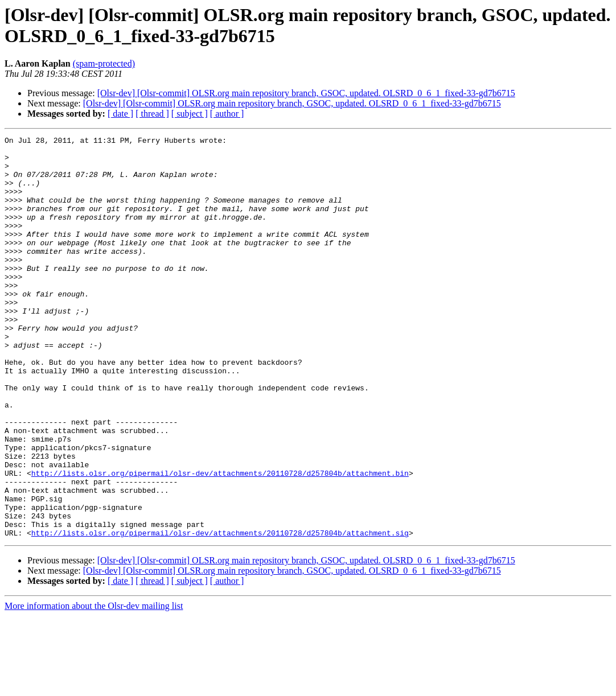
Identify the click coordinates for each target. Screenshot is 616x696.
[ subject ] (190, 114)
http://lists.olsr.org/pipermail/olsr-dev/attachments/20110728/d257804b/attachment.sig (220, 613)
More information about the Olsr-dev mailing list (94, 686)
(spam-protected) (104, 63)
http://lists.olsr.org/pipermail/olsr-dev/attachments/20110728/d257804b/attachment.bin (220, 541)
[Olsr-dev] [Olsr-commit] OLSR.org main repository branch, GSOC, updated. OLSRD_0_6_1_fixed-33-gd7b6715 (306, 93)
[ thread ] (152, 114)
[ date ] (120, 114)
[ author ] (227, 114)
